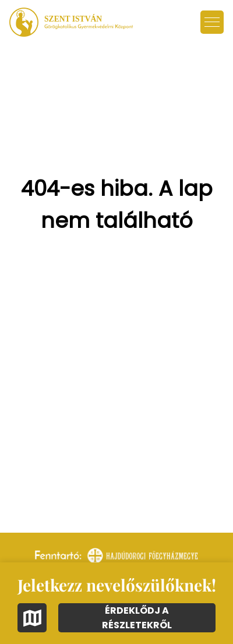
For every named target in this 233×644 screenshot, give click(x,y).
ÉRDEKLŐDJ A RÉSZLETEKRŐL (137, 618)
